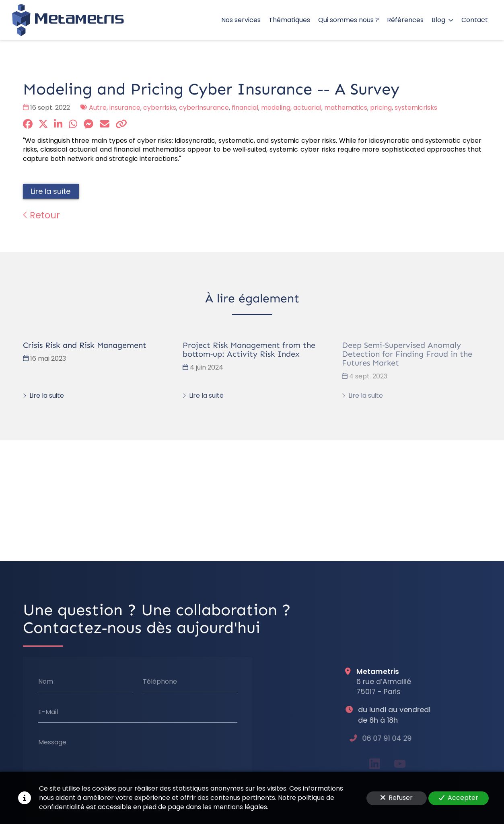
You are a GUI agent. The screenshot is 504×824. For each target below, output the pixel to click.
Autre (98, 108)
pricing (381, 108)
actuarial (307, 108)
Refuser (397, 798)
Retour (41, 215)
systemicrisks (416, 108)
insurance (125, 108)
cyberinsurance (204, 108)
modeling (276, 108)
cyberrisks (160, 108)
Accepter (459, 798)
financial (245, 108)
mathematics (346, 108)
